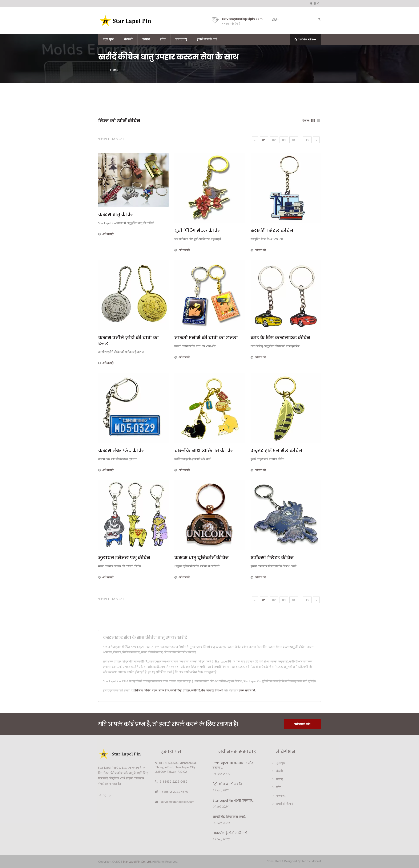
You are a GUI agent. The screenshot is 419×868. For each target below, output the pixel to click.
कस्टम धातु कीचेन (116, 215)
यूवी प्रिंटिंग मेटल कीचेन (198, 231)
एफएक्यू (181, 39)
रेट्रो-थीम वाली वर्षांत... (228, 784)
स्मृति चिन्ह (176, 690)
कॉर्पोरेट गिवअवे (215, 690)
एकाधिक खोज (305, 39)
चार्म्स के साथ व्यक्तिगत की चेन (204, 451)
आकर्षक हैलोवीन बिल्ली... (231, 833)
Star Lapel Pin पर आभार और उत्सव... (233, 765)
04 (294, 140)
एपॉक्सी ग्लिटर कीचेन (272, 558)
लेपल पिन (164, 690)
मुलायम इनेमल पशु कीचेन (124, 558)
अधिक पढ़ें (106, 234)
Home (114, 69)
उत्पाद (146, 39)
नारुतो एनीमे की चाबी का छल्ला (206, 338)
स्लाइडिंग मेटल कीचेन (272, 231)
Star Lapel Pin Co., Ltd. (137, 861)
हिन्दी (317, 4)
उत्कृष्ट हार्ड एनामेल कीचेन (276, 451)
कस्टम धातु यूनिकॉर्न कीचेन (201, 558)
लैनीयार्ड (196, 690)
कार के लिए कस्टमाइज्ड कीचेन (280, 338)
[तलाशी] (318, 19)
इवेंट (163, 39)
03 (284, 140)
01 (264, 140)
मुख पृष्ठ (109, 39)
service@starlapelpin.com (242, 19)
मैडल (155, 690)
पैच (203, 690)
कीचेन (147, 690)
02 (274, 140)
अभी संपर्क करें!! (302, 724)
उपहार (187, 690)
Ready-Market (311, 861)
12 (307, 140)
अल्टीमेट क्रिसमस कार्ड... (230, 817)
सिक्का (139, 690)
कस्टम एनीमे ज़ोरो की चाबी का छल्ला (129, 341)
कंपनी (128, 39)
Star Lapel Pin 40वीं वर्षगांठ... (233, 801)
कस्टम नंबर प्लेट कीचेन (121, 451)
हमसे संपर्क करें (207, 39)
